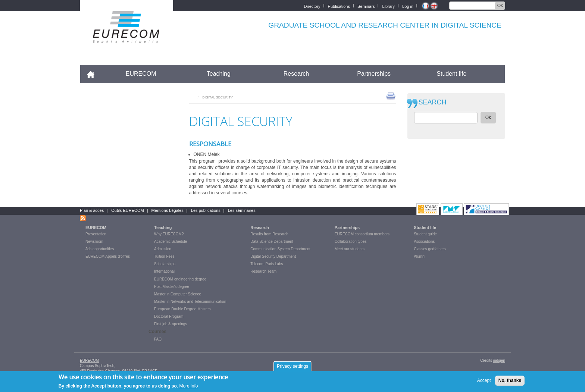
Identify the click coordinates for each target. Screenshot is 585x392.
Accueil (94, 74)
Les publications (206, 210)
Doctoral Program (169, 316)
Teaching (219, 74)
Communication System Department (280, 249)
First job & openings (171, 324)
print (391, 95)
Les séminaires (242, 210)
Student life (451, 74)
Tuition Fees (164, 256)
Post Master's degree (172, 287)
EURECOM (141, 74)
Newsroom (94, 242)
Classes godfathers (430, 249)
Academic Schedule (171, 242)
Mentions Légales (168, 210)
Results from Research (269, 234)
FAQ (158, 339)
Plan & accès (92, 210)
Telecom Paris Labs (267, 264)
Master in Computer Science (178, 294)
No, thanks (510, 382)
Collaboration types (351, 242)
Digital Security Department (273, 256)
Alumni (420, 256)
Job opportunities (100, 249)
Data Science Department (272, 242)
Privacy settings (292, 368)
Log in (408, 6)
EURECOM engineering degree (180, 279)
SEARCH (433, 102)
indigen (499, 360)
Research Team (263, 271)
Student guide (425, 234)
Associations (424, 242)
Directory (312, 6)
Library (388, 6)
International (164, 271)
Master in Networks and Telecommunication (190, 302)
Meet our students (350, 249)
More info (188, 388)
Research (296, 74)
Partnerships (374, 74)
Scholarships (165, 264)
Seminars (366, 6)
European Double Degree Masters (182, 309)
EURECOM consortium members (362, 234)
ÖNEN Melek (207, 154)
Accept (484, 382)
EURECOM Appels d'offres (108, 256)
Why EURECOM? (169, 234)
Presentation (96, 234)
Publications (339, 6)
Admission (163, 249)
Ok (500, 6)
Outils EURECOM (127, 210)
